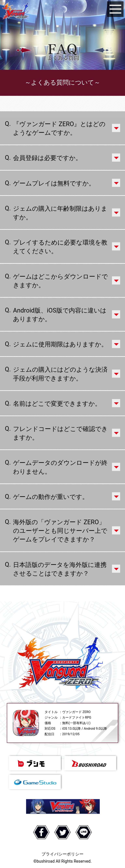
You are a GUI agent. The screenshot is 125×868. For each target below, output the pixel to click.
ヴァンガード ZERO (16, 12)
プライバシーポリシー (62, 854)
